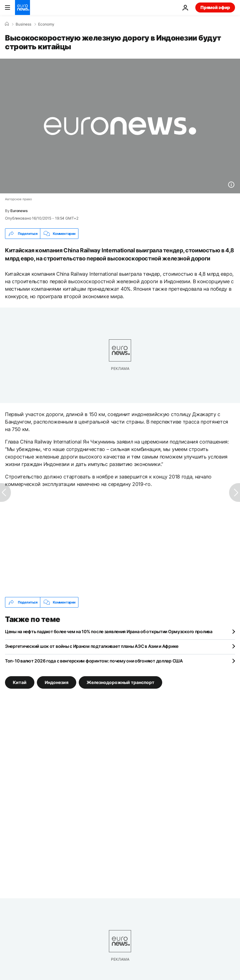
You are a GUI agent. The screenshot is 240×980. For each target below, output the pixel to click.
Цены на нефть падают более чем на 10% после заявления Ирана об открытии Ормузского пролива (109, 631)
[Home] (7, 24)
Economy (46, 24)
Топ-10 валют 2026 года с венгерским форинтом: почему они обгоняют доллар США (94, 661)
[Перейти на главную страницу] (22, 7)
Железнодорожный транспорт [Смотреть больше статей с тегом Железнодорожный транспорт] (120, 682)
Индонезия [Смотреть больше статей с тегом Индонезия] (57, 682)
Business (23, 24)
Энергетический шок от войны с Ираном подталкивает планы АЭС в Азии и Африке (92, 646)
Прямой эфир (215, 7)
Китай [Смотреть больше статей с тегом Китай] (20, 682)
